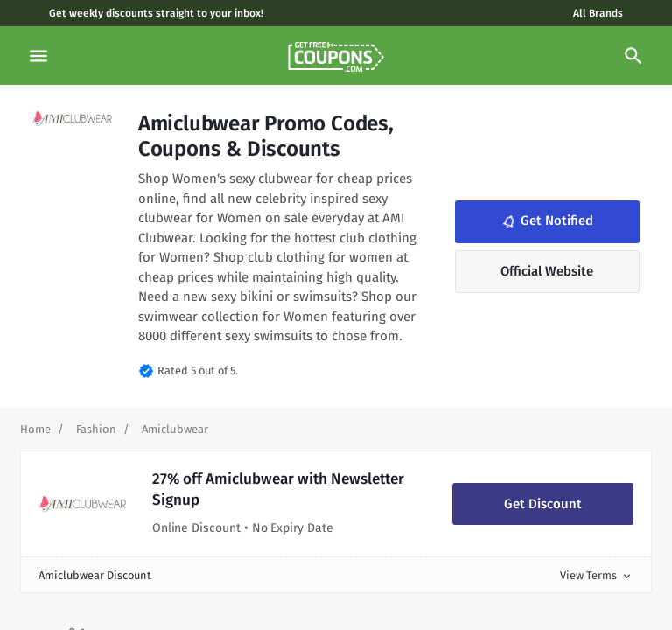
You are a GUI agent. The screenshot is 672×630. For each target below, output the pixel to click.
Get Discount (543, 504)
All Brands (598, 13)
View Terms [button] (597, 575)
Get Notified (546, 221)
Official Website (547, 271)
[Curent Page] (175, 429)
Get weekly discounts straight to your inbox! (156, 13)
